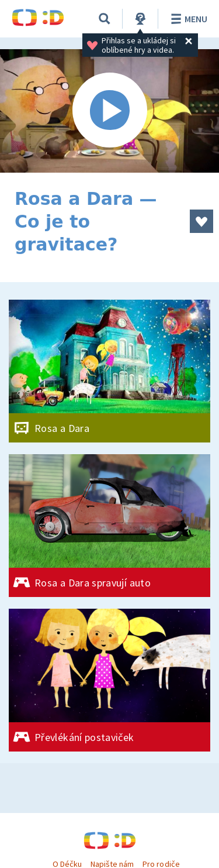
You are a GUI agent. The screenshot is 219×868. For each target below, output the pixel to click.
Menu (187, 19)
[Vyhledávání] (105, 19)
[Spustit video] (109, 111)
